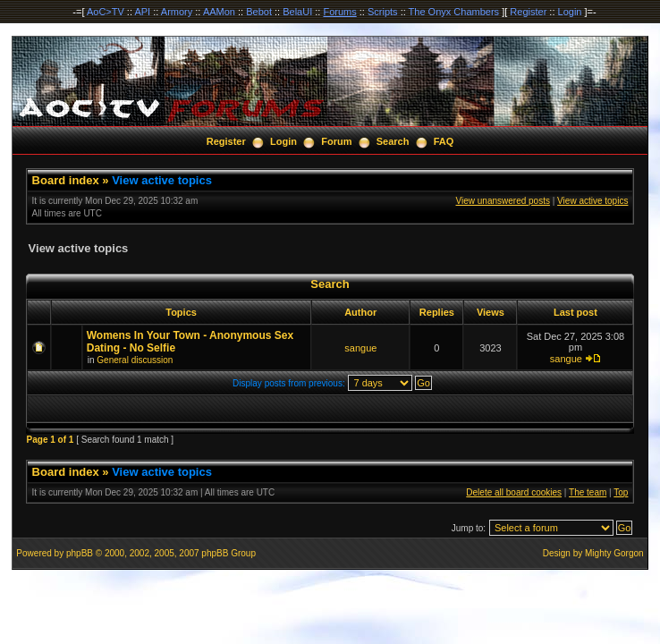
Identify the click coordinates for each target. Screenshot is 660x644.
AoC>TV (106, 12)
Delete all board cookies (514, 492)
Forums (339, 12)
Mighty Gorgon (614, 553)
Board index (66, 180)
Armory (177, 12)
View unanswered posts (503, 201)
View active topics (162, 180)
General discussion (135, 360)
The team (588, 492)
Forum (336, 141)
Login (570, 12)
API (142, 12)
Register (528, 12)
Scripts (383, 12)
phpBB (80, 553)
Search (393, 141)
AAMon (219, 12)
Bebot (259, 12)
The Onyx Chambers (454, 12)
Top (621, 492)
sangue (360, 348)
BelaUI (297, 12)
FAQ (444, 141)
